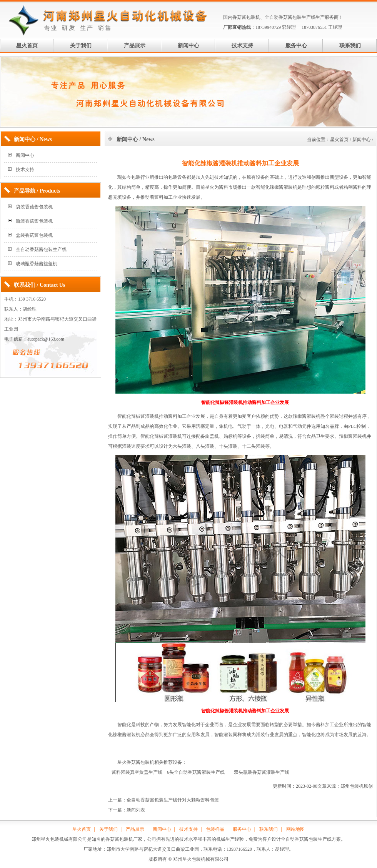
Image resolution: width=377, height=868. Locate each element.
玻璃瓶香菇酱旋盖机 (37, 264)
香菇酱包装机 (246, 17)
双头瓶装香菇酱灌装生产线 (262, 772)
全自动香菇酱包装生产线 (290, 17)
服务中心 (296, 46)
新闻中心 (188, 46)
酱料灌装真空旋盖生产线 (137, 772)
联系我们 (350, 46)
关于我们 (81, 46)
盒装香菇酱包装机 (34, 235)
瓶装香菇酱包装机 (34, 221)
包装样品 (215, 829)
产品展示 (135, 46)
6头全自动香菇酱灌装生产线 (196, 772)
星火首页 (27, 46)
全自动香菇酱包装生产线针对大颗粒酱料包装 (173, 800)
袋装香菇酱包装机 (34, 207)
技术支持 (242, 46)
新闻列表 (136, 810)
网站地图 (295, 829)
